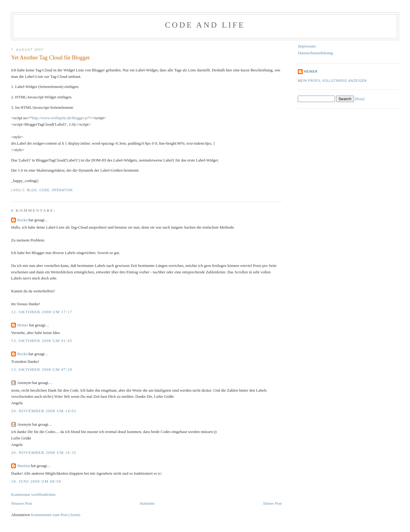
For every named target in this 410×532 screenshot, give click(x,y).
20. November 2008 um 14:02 (44, 411)
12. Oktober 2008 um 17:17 (42, 312)
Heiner (23, 325)
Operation (62, 190)
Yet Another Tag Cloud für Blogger (50, 58)
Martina (23, 466)
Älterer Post (272, 503)
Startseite (147, 503)
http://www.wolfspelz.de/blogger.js (60, 118)
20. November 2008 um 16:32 (44, 452)
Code (44, 190)
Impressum (307, 46)
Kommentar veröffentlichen (33, 494)
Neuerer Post (21, 503)
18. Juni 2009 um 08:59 (36, 481)
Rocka (22, 220)
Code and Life (205, 25)
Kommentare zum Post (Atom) (56, 515)
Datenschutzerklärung (315, 53)
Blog (32, 190)
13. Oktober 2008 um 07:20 (42, 369)
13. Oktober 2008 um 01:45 (42, 341)
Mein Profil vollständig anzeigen (332, 81)
